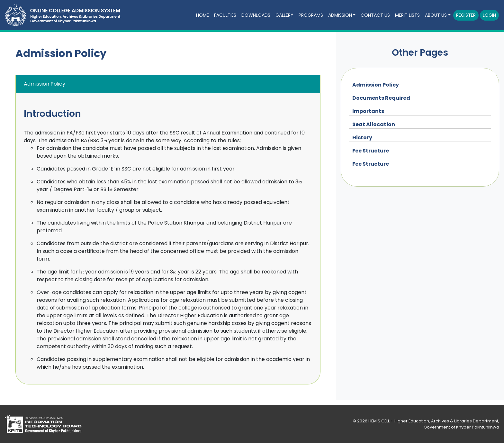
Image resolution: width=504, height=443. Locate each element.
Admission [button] (340, 15)
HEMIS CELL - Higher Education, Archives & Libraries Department (433, 421)
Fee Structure (371, 151)
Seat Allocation (374, 124)
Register (466, 15)
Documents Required (381, 98)
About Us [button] (436, 15)
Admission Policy (376, 85)
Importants (368, 111)
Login (489, 15)
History (362, 138)
